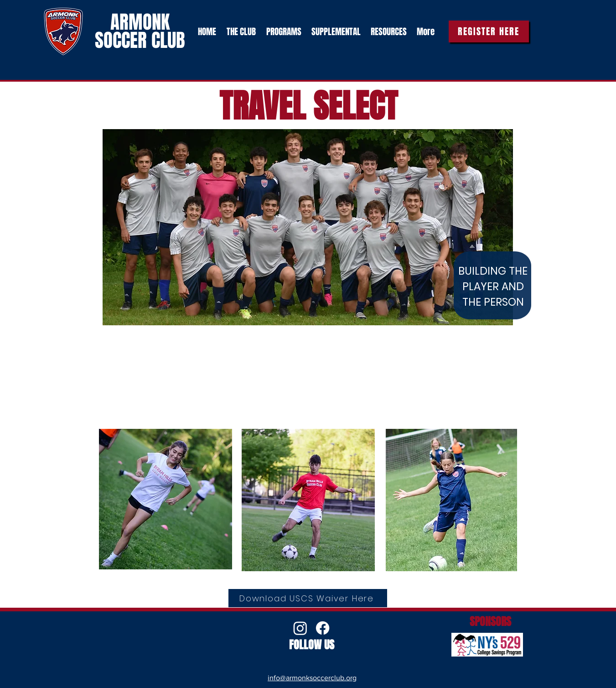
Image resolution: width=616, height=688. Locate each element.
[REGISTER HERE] (489, 31)
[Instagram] (300, 628)
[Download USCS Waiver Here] (308, 598)
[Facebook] (323, 628)
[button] (241, 31)
